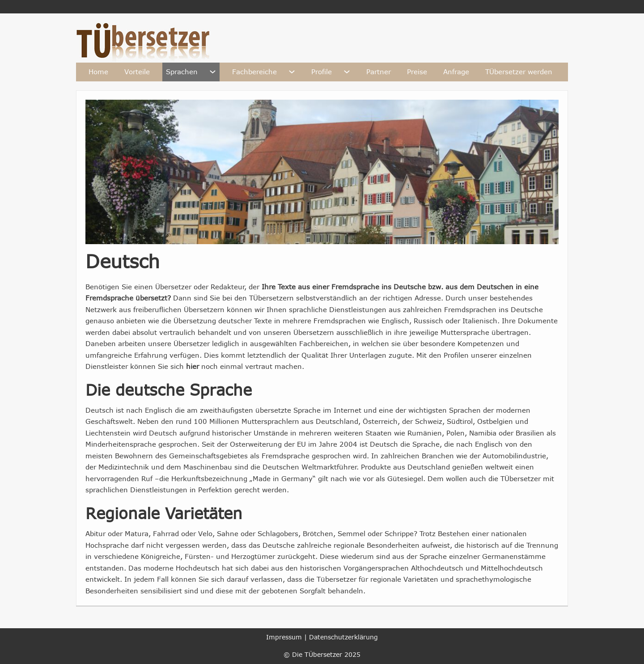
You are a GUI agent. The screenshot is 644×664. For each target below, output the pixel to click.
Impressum (284, 637)
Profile (322, 72)
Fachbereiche (254, 72)
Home (98, 72)
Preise (417, 72)
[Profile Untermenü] (347, 72)
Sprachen (182, 72)
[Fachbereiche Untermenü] (292, 72)
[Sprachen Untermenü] (213, 72)
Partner (379, 72)
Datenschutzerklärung (343, 637)
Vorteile (137, 72)
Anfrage (456, 72)
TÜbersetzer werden (519, 72)
